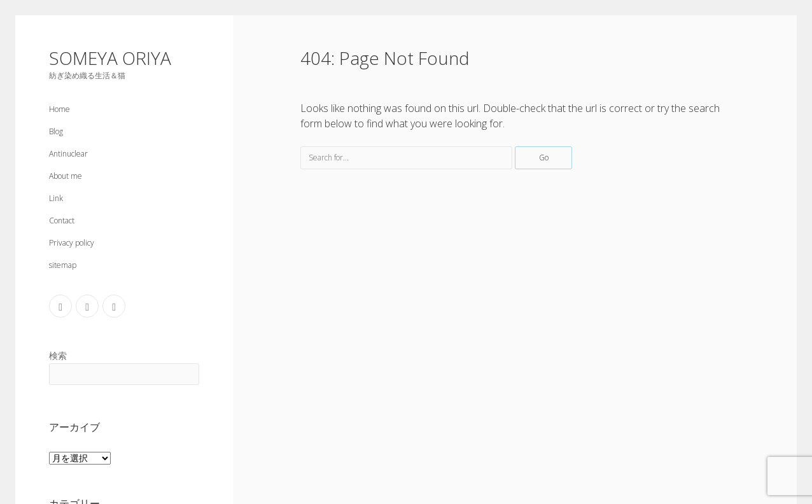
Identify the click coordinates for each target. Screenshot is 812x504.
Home (59, 109)
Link (56, 198)
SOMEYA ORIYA (110, 58)
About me (66, 176)
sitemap (63, 265)
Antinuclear (68, 154)
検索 (58, 355)
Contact (62, 220)
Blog (56, 131)
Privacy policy (72, 243)
